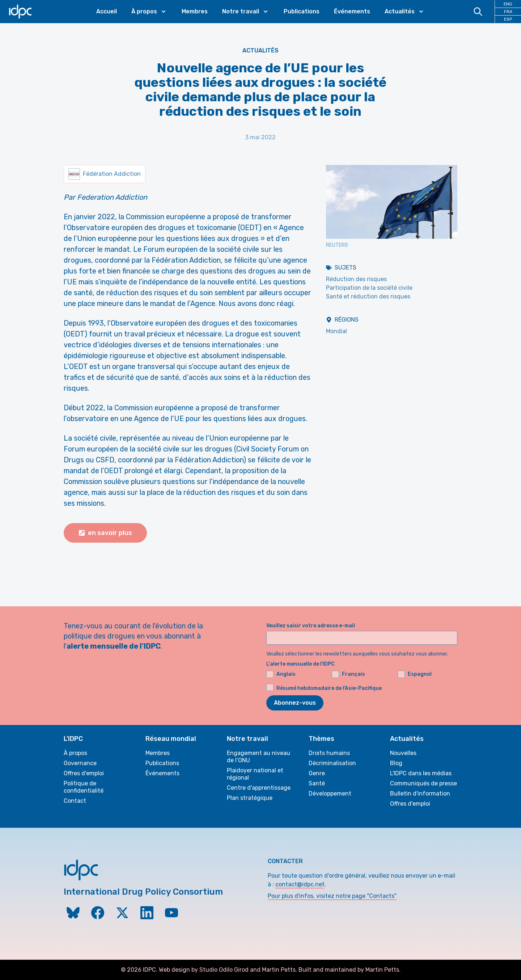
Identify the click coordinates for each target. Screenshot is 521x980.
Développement (330, 794)
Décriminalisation (332, 763)
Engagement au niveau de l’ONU (259, 757)
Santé (317, 783)
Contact (75, 801)
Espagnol (415, 674)
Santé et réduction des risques (368, 296)
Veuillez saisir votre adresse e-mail (311, 626)
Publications (302, 11)
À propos (75, 753)
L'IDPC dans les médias (421, 773)
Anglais (281, 674)
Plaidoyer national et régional (255, 774)
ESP (508, 19)
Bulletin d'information (420, 794)
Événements (352, 11)
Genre (317, 773)
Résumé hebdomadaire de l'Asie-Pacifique (329, 688)
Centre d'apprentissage (259, 788)
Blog (396, 763)
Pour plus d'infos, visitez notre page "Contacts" (332, 896)
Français (348, 674)
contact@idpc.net (300, 884)
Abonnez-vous (295, 703)
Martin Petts (279, 970)
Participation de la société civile (369, 288)
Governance (80, 763)
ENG (508, 4)
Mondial (336, 331)
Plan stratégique (250, 798)
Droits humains (329, 753)
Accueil (107, 11)
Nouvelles (403, 753)
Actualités (260, 50)
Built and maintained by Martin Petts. (350, 970)
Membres (195, 11)
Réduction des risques (356, 279)
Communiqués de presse (423, 783)
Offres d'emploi (84, 773)
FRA (508, 12)
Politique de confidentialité (84, 787)
